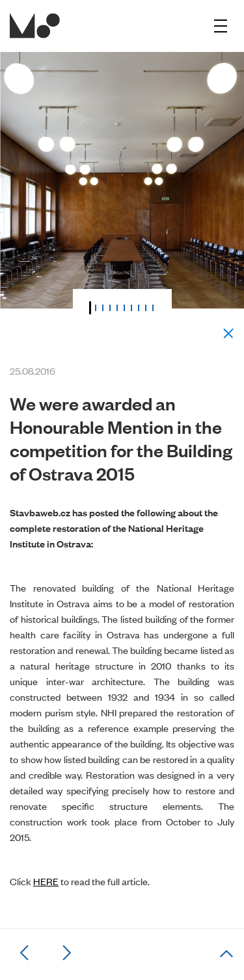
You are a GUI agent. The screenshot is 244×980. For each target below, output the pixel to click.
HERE (46, 881)
